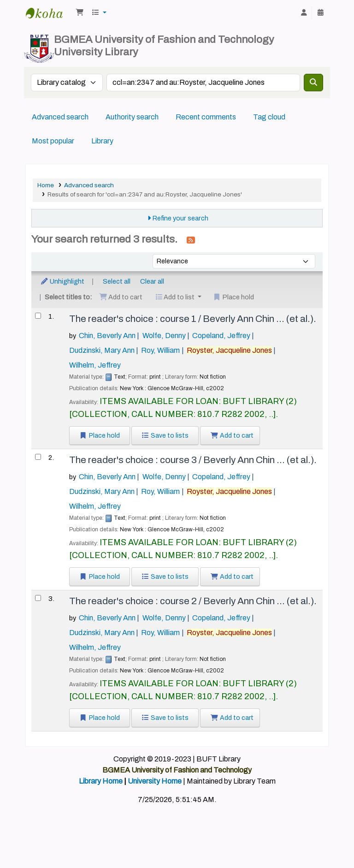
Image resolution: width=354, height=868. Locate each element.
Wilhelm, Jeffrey (95, 365)
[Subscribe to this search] (191, 240)
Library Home (101, 781)
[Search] (313, 83)
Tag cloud (269, 117)
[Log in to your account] (304, 13)
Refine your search (180, 218)
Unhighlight (62, 281)
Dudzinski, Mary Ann (102, 350)
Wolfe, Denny (164, 336)
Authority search (132, 117)
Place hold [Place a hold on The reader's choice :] (100, 436)
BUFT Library (49, 13)
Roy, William (160, 350)
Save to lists (165, 436)
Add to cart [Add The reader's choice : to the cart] (232, 436)
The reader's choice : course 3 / (193, 460)
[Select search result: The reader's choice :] (38, 316)
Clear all (152, 281)
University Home (155, 781)
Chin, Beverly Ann (107, 336)
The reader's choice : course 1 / (193, 319)
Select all (117, 281)
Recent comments (206, 117)
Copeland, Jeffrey (221, 336)
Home (46, 185)
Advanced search (60, 117)
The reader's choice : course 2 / (193, 601)
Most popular (53, 141)
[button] (80, 13)
